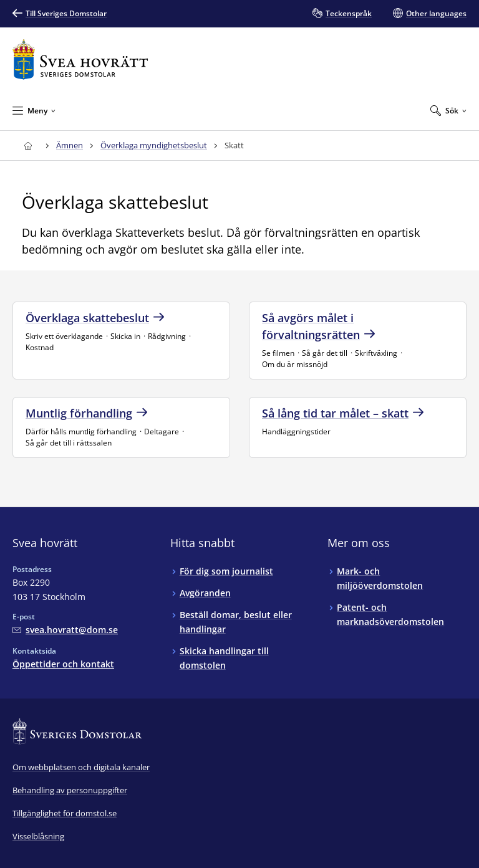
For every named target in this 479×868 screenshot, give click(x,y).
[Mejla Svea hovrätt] (65, 630)
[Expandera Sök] (448, 110)
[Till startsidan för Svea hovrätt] (80, 60)
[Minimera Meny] (34, 110)
